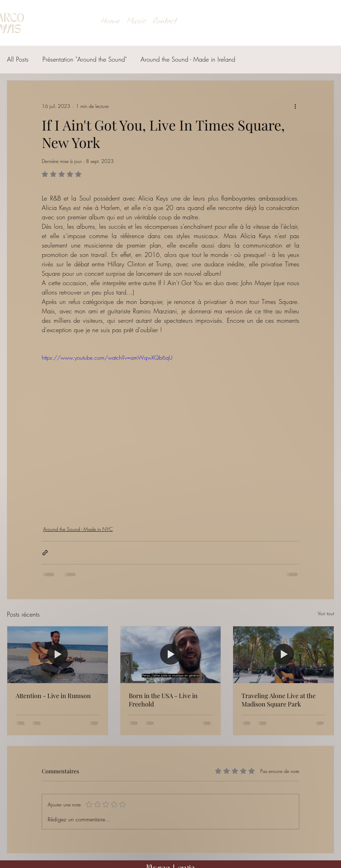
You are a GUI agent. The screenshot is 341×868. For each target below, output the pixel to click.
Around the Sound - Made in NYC (78, 529)
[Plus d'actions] (295, 106)
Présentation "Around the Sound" (85, 59)
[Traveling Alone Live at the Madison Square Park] (283, 655)
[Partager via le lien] (45, 553)
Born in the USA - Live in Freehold (163, 700)
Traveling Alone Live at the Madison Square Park (279, 700)
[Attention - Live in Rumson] (58, 655)
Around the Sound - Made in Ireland (188, 59)
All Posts (18, 59)
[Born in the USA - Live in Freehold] (171, 655)
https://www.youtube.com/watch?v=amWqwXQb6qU (107, 358)
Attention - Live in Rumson (53, 696)
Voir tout (326, 613)
